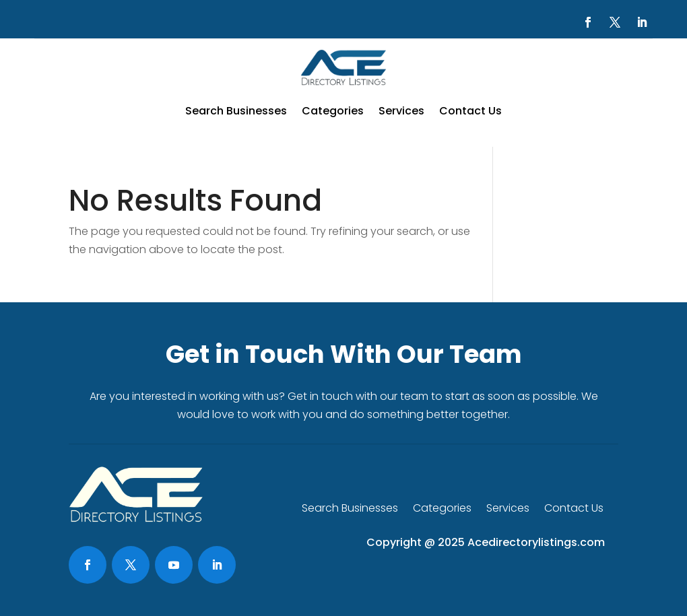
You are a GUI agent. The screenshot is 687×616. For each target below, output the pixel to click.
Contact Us (470, 111)
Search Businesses (236, 111)
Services (401, 111)
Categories (333, 111)
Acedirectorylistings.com (536, 542)
